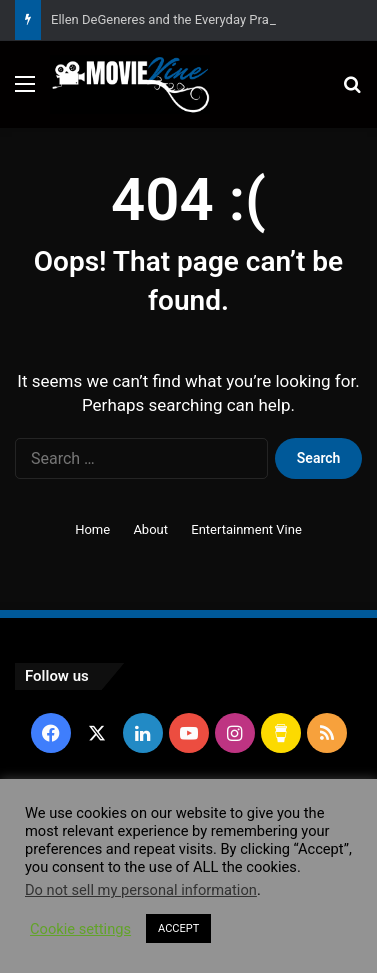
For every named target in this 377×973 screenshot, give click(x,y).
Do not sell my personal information (141, 890)
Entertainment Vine (246, 529)
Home (92, 529)
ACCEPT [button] (178, 928)
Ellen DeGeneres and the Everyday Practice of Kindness (209, 19)
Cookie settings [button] (80, 929)
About (150, 529)
